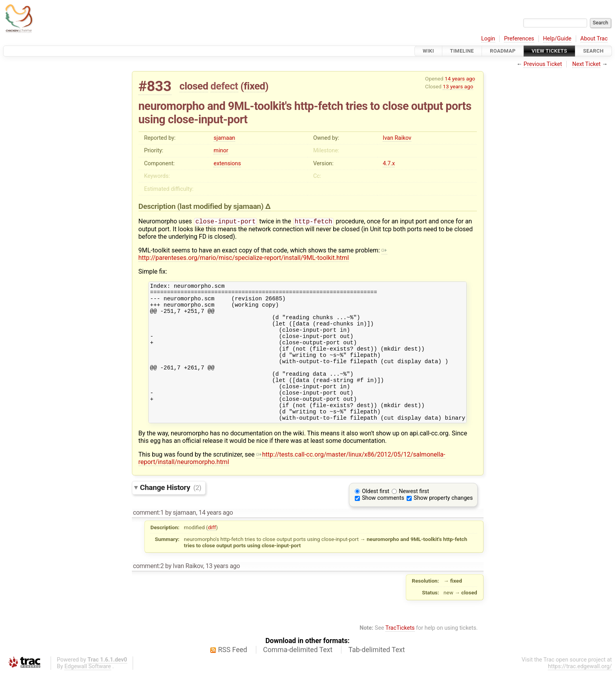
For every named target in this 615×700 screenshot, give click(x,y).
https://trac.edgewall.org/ (580, 693)
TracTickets (400, 655)
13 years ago (458, 86)
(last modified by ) (221, 206)
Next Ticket (586, 64)
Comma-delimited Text (298, 676)
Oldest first (376, 518)
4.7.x (389, 164)
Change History (171, 514)
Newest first (414, 518)
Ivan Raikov (397, 138)
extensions (227, 164)
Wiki (428, 51)
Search (593, 51)
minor (221, 151)
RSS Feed (233, 676)
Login (488, 39)
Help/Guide (557, 39)
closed (194, 86)
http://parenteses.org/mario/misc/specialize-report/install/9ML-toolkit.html (263, 255)
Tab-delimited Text (377, 676)
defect (224, 86)
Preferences (519, 39)
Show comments (383, 525)
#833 (155, 86)
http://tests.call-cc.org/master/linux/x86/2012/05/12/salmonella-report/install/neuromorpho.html (292, 485)
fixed (255, 86)
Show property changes (443, 525)
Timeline (462, 51)
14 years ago (460, 79)
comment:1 (148, 539)
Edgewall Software (88, 693)
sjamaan (224, 138)
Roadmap (503, 51)
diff (212, 554)
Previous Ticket (543, 64)
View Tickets (549, 51)
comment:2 (148, 593)
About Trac (594, 39)
